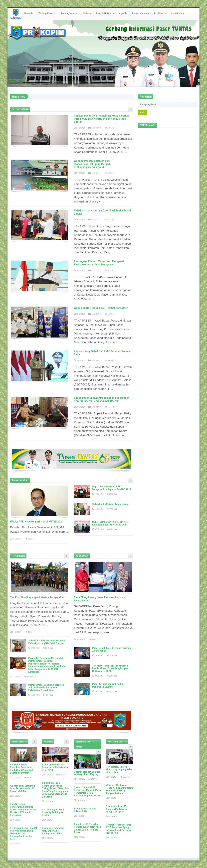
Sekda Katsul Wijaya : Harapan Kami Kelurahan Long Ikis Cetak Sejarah (47, 642)
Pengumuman (141, 13)
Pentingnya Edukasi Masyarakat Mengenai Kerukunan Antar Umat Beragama (99, 263)
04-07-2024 (48, 775)
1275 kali (93, 779)
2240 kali (48, 648)
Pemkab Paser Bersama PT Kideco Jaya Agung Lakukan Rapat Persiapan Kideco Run (119, 829)
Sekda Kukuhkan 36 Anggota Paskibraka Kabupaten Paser (116, 809)
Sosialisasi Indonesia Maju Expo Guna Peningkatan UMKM (53, 831)
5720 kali (110, 314)
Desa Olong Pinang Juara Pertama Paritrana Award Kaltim (100, 599)
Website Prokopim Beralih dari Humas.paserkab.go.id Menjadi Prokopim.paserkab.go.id (92, 164)
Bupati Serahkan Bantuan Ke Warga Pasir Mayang (87, 773)
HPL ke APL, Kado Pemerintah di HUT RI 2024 (37, 521)
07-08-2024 (98, 529)
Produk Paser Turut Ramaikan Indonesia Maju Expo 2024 (55, 767)
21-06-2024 (48, 801)
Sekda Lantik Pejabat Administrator (111, 504)
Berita (87, 13)
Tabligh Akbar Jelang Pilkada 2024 (85, 810)
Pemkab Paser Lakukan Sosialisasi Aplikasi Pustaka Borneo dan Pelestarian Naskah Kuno (46, 688)
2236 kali (94, 639)
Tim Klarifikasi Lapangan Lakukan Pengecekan (37, 597)
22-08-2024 (80, 837)
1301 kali (48, 695)
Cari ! (143, 112)
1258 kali (29, 778)
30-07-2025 (80, 220)
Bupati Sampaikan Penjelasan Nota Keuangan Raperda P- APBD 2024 (110, 523)
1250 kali (30, 632)
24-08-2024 (80, 816)
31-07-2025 (80, 128)
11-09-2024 (80, 779)
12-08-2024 (98, 509)
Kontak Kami (178, 13)
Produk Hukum (105, 13)
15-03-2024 (48, 838)
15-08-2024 (16, 539)
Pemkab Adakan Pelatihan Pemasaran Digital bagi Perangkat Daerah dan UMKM (22, 769)
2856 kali (112, 655)
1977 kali (112, 691)
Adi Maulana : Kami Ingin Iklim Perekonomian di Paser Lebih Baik (23, 788)
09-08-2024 (98, 676)
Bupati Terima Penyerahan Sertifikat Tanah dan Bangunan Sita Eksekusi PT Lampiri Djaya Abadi (23, 810)
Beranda (29, 13)
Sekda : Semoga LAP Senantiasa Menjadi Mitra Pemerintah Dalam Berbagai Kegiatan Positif (87, 792)
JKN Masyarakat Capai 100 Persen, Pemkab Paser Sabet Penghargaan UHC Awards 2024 (110, 668)
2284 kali (112, 676)
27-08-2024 (16, 632)
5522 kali (30, 539)
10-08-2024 (80, 639)
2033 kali (112, 494)
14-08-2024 (98, 494)
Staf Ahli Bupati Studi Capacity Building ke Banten (53, 812)
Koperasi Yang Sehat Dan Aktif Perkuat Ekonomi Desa (102, 353)
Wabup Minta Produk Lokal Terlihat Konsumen (101, 308)
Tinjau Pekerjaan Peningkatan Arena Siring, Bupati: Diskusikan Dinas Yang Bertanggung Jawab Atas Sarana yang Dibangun (55, 790)
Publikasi (160, 13)
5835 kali (110, 128)
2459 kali (112, 529)
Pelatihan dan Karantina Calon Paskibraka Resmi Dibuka (102, 212)
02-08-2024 (112, 838)
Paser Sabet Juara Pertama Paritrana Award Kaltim (112, 649)
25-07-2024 (98, 691)
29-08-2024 (112, 798)
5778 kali (110, 270)
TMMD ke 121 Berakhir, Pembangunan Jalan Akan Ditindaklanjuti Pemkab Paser (87, 828)
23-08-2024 (16, 796)
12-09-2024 (16, 778)
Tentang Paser (47, 13)
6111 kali (110, 407)
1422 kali (61, 775)
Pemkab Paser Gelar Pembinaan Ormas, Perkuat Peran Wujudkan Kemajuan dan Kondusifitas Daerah (102, 119)
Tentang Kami (69, 13)
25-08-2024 (80, 800)
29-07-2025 (80, 360)
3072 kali (125, 777)
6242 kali (110, 220)
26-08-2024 (34, 695)
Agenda (123, 13)
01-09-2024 (112, 777)
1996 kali (112, 509)
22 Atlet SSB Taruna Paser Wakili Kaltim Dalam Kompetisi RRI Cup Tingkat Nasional (119, 789)
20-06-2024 (48, 820)
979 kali (109, 173)
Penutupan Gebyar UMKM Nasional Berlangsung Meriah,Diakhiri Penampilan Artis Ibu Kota (23, 834)
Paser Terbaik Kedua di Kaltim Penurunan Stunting (108, 685)
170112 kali (30, 677)
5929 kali (110, 360)
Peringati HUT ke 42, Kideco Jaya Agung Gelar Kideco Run (119, 770)
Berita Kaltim (94, 128)
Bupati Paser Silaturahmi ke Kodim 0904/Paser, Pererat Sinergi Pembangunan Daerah (102, 399)
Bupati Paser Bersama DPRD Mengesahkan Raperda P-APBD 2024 (112, 488)
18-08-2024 (16, 820)
